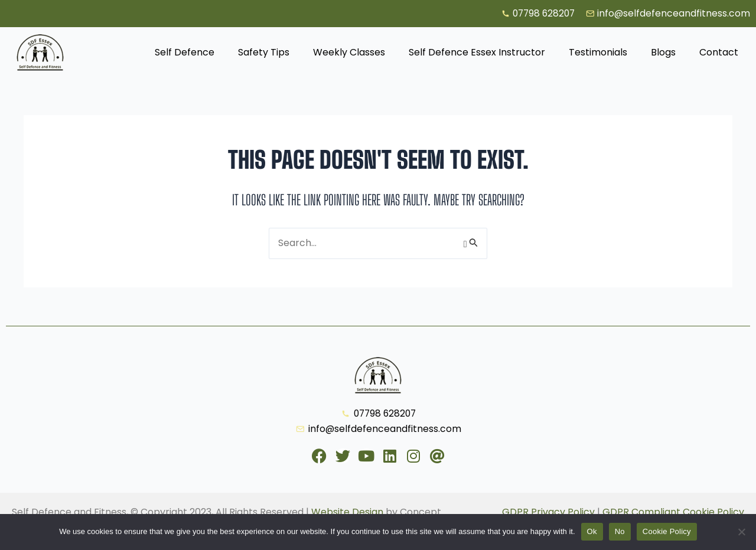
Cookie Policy (667, 531)
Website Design (347, 512)
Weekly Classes (349, 53)
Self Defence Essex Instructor (477, 53)
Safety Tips (264, 53)
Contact (719, 53)
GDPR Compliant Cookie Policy (673, 512)
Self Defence (185, 53)
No (620, 531)
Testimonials (598, 53)
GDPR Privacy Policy (548, 512)
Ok (592, 531)
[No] (741, 532)
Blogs (663, 53)
